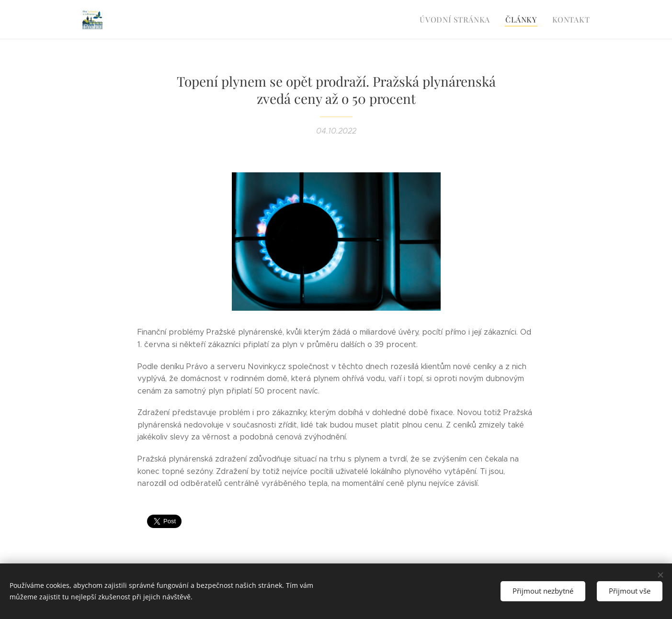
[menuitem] (461, 20)
